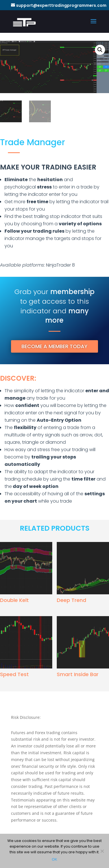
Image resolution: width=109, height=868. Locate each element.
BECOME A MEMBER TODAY (54, 346)
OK (55, 859)
